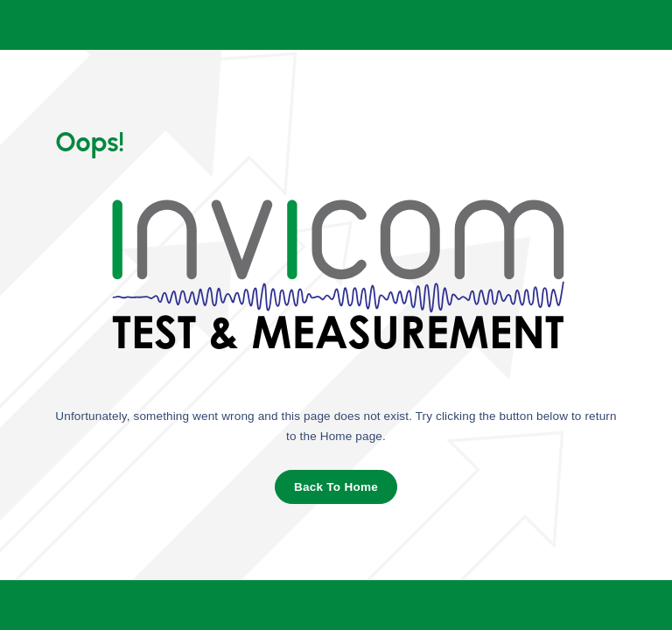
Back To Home (336, 487)
